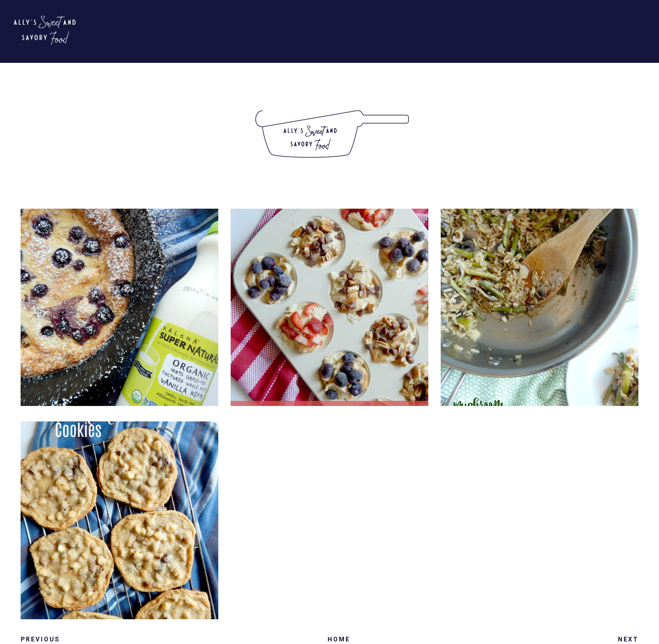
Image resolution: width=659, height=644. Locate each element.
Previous (40, 639)
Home (339, 639)
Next (628, 639)
